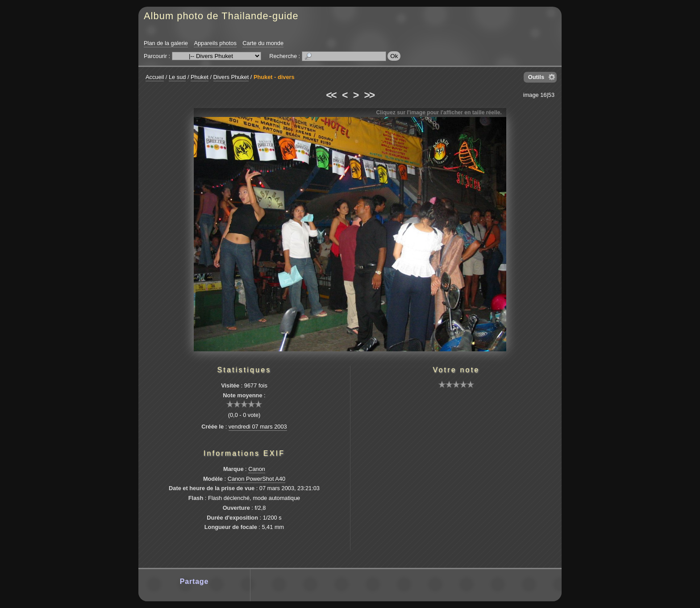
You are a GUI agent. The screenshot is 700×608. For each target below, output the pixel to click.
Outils (536, 77)
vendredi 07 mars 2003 (258, 427)
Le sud (177, 77)
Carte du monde (263, 43)
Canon (257, 469)
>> (369, 95)
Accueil (155, 77)
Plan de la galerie (166, 43)
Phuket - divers (274, 77)
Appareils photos (215, 43)
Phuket (200, 77)
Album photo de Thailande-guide (221, 16)
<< (331, 95)
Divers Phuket (231, 77)
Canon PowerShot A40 (256, 479)
